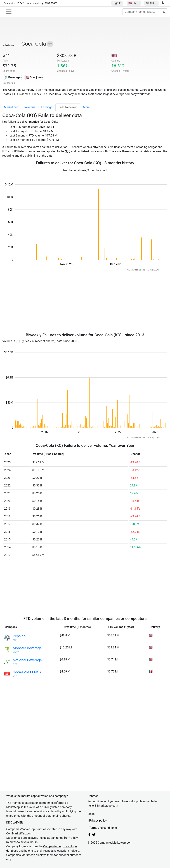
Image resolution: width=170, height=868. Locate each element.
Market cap (11, 107)
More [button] (86, 107)
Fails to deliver (68, 107)
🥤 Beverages (13, 77)
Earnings (47, 107)
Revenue (30, 107)
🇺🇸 (133, 3)
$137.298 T (51, 3)
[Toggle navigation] (9, 12)
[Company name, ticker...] (145, 12)
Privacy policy (98, 821)
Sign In (117, 3)
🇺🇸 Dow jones (34, 77)
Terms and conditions (103, 828)
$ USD (150, 3)
